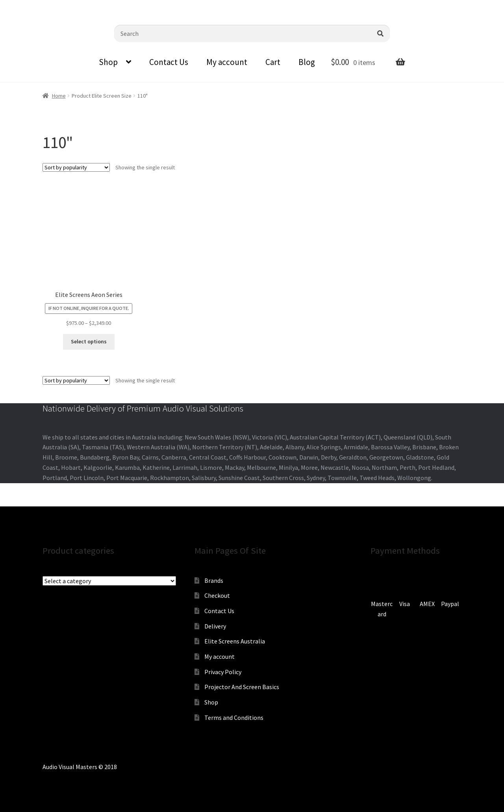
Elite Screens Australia (235, 641)
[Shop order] (76, 167)
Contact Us (169, 62)
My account (227, 62)
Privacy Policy (223, 672)
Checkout (217, 595)
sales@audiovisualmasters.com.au (97, 6)
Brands (214, 580)
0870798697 (22, 6)
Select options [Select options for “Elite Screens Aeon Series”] (89, 341)
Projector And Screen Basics (242, 687)
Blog (307, 62)
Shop (108, 62)
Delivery (215, 626)
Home (59, 96)
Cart (273, 62)
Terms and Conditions (234, 717)
